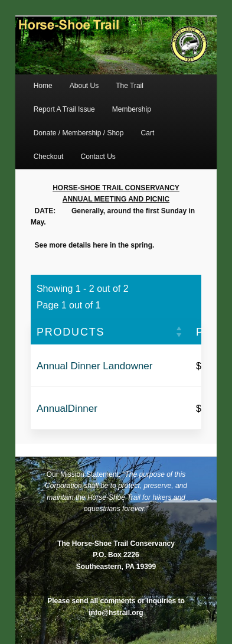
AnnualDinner (67, 409)
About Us (84, 86)
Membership (132, 109)
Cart (148, 133)
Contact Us (98, 157)
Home (43, 86)
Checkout (49, 157)
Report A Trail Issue (64, 109)
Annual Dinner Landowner (95, 366)
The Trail (130, 86)
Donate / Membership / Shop (79, 133)
